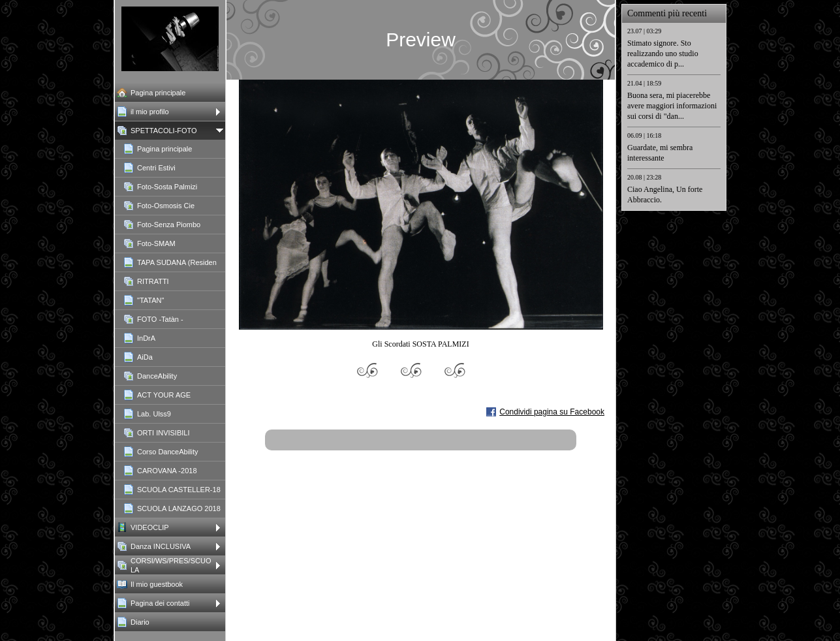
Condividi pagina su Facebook (552, 412)
